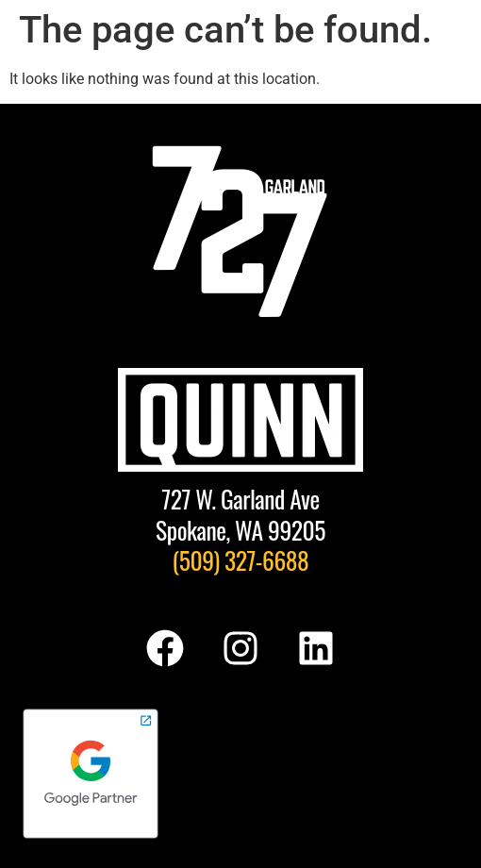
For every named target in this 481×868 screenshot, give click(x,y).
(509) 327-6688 (241, 559)
